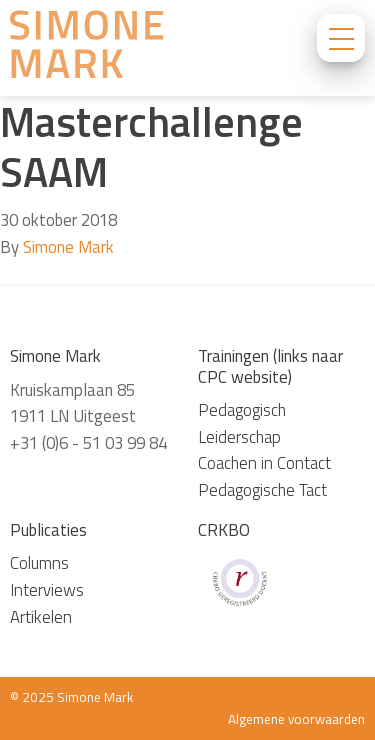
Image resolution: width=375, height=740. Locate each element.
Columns (39, 563)
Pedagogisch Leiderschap (242, 423)
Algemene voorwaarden (296, 719)
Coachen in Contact (264, 463)
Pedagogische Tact (262, 490)
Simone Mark (68, 247)
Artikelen (41, 617)
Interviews (47, 590)
